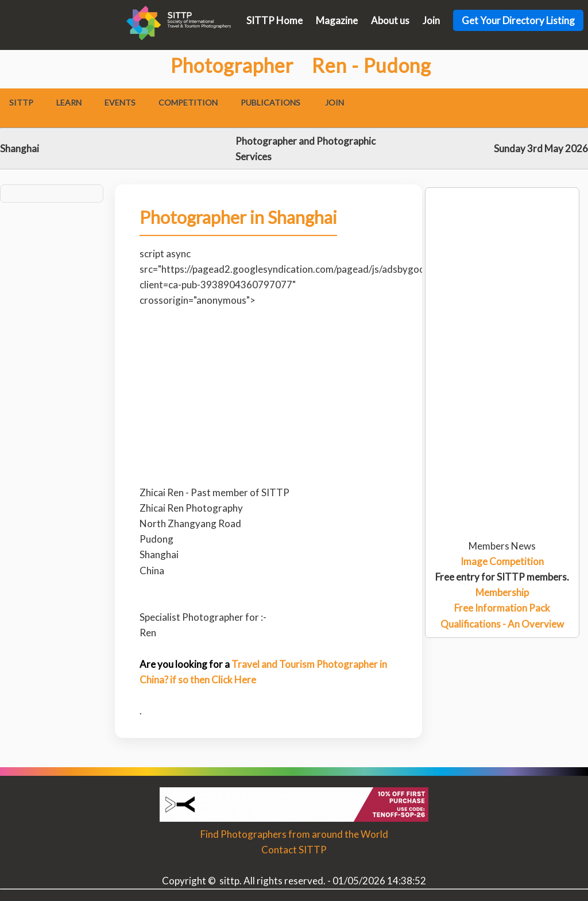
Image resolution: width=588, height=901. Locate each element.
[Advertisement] (502, 233)
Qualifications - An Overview (502, 624)
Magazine (337, 20)
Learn (69, 103)
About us (390, 20)
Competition (188, 103)
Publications (270, 103)
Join (431, 20)
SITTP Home (274, 20)
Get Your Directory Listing (518, 20)
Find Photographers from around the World (294, 834)
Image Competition (502, 561)
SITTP (21, 103)
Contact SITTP (294, 850)
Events (120, 103)
